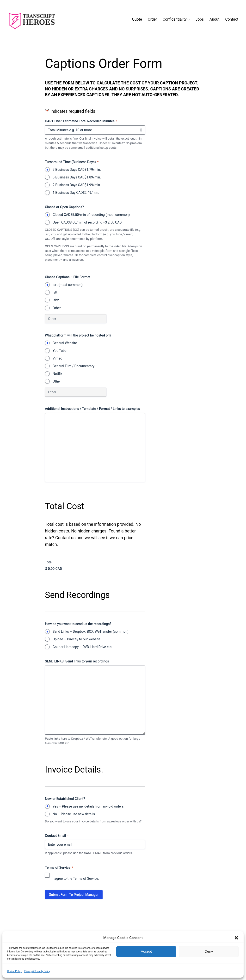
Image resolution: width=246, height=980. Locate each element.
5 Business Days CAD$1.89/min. (77, 177)
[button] (236, 938)
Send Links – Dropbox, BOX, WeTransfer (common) (91, 632)
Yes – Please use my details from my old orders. (89, 806)
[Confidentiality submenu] (188, 20)
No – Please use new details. (74, 814)
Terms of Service (86, 879)
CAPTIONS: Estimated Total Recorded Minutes (81, 121)
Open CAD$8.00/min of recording (87, 222)
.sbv (56, 300)
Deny (209, 951)
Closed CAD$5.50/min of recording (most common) (91, 215)
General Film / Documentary (74, 366)
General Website (65, 343)
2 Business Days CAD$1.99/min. (77, 185)
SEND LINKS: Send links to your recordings (77, 661)
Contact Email (57, 836)
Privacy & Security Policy (37, 971)
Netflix (57, 374)
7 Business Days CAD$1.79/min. (77, 170)
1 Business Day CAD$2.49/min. (76, 193)
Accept (146, 951)
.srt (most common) (68, 285)
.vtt (55, 292)
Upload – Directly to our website (76, 639)
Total (49, 562)
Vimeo (57, 358)
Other (57, 308)
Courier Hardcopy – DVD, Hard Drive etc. (83, 647)
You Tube (60, 351)
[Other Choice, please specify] (76, 319)
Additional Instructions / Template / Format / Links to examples (92, 409)
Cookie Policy (14, 971)
